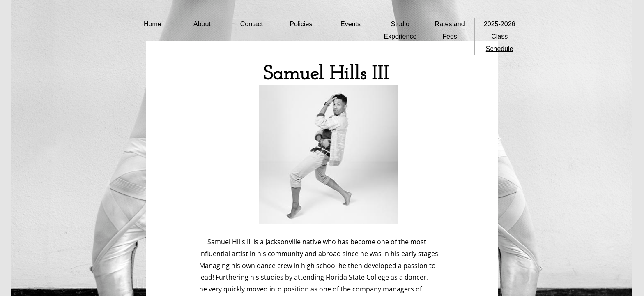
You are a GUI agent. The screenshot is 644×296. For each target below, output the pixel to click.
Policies (301, 24)
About (202, 24)
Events (351, 24)
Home (153, 24)
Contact (252, 24)
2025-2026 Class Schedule (500, 36)
